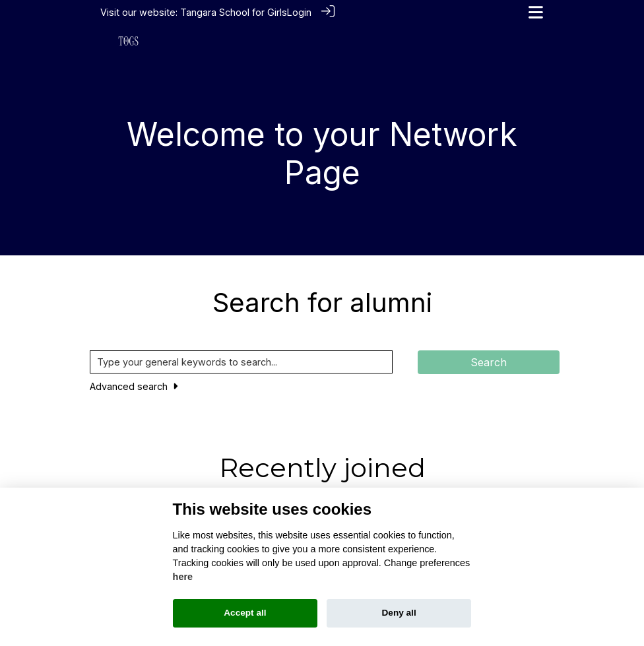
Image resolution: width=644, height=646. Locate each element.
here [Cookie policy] (183, 577)
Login (299, 12)
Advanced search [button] (134, 386)
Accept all (245, 613)
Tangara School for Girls (234, 12)
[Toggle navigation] (536, 12)
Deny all (399, 613)
